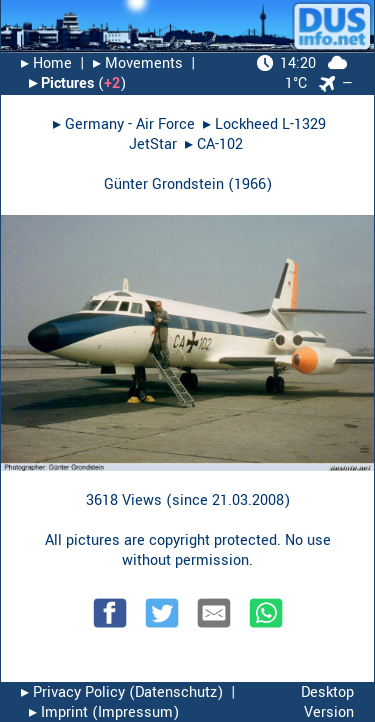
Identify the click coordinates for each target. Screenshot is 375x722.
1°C (302, 73)
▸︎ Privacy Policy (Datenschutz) (122, 692)
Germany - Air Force (130, 124)
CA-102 (220, 144)
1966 (250, 184)
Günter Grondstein (164, 184)
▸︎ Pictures (61, 83)
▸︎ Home (46, 63)
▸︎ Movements (138, 63)
